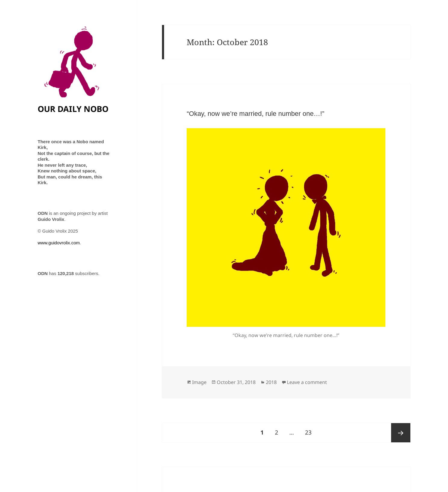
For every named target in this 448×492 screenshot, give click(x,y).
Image (199, 382)
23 (311, 430)
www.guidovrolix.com (59, 243)
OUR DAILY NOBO (73, 109)
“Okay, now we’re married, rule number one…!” (255, 114)
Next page (401, 433)
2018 (271, 382)
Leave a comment (307, 382)
